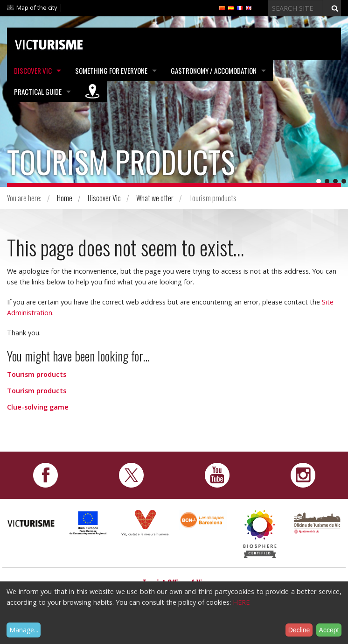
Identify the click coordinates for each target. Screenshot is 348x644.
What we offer (155, 198)
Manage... (24, 630)
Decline (299, 630)
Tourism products (37, 374)
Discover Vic (33, 71)
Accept (329, 630)
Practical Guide (38, 92)
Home (65, 198)
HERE (241, 602)
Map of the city (37, 7)
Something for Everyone (111, 71)
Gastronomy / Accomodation (214, 71)
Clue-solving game (38, 407)
